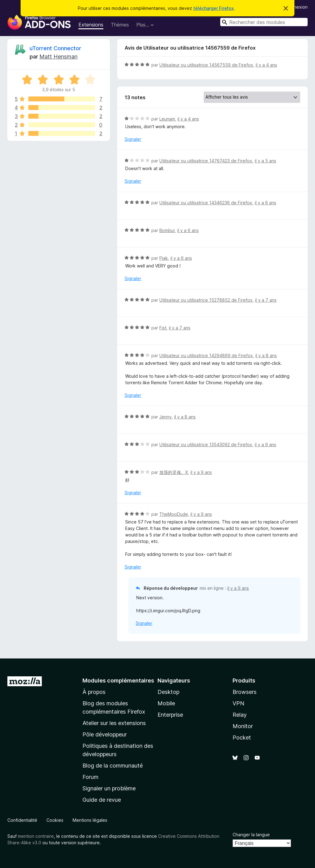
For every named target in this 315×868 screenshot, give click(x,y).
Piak (164, 258)
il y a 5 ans (265, 161)
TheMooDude (174, 514)
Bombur (167, 230)
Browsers (245, 692)
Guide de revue (102, 800)
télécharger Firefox (213, 8)
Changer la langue (251, 835)
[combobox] (264, 22)
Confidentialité (22, 820)
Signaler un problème (109, 788)
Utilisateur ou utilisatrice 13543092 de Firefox (206, 444)
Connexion (297, 7)
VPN (238, 703)
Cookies (55, 820)
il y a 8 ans (266, 355)
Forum (90, 777)
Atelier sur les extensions (114, 723)
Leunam (167, 119)
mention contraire (36, 836)
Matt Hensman (58, 57)
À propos (94, 692)
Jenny (165, 417)
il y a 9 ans (265, 444)
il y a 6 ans (265, 203)
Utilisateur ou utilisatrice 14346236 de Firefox (206, 203)
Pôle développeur (105, 734)
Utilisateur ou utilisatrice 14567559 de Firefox (206, 65)
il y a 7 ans (266, 300)
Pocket (242, 738)
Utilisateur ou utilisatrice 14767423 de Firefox (206, 161)
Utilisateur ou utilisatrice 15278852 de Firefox (206, 300)
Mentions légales (90, 820)
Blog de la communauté (113, 766)
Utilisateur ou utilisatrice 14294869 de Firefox (206, 355)
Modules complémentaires (118, 681)
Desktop (168, 692)
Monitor (243, 726)
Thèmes (120, 25)
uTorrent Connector (55, 48)
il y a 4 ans (266, 65)
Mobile (166, 703)
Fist (163, 328)
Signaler (133, 139)
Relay (240, 715)
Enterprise (170, 715)
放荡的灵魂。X (174, 472)
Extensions (91, 25)
